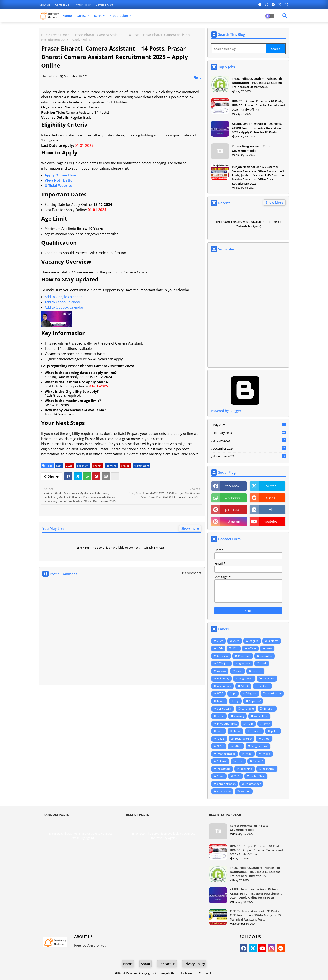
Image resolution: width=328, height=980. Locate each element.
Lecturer (264, 686)
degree (254, 641)
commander (253, 784)
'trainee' (256, 731)
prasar (125, 466)
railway (222, 671)
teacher (257, 671)
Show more (190, 528)
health (221, 701)
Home (67, 16)
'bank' (237, 731)
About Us (45, 5)
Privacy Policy (83, 5)
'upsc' (221, 776)
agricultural (224, 709)
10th (220, 648)
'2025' (238, 746)
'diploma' (255, 701)
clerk (263, 663)
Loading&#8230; (248, 310)
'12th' (221, 746)
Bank (98, 16)
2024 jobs (223, 663)
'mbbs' (266, 754)
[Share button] (115, 476)
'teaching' (246, 769)
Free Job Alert (168, 973)
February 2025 (249, 433)
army (267, 724)
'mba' (249, 754)
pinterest (232, 510)
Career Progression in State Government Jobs (251, 148)
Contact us (62, 5)
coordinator (274, 693)
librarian (269, 709)
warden (246, 791)
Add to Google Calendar (63, 297)
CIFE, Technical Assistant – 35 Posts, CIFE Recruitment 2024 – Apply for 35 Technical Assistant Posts (255, 915)
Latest (81, 16)
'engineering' (260, 746)
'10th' (250, 724)
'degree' (251, 693)
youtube (271, 521)
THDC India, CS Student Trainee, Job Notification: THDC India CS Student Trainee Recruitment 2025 (257, 83)
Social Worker (243, 739)
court (239, 671)
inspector (269, 678)
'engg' (221, 739)
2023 (237, 776)
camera (111, 466)
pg (235, 693)
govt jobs (245, 663)
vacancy (239, 716)
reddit (271, 498)
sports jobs (224, 791)
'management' (226, 754)
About (146, 964)
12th (59, 466)
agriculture (261, 716)
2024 (236, 641)
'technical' (269, 769)
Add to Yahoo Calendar (63, 302)
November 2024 (249, 456)
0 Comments (192, 573)
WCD (220, 693)
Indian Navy (258, 776)
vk (271, 510)
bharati (97, 466)
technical (223, 656)
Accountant (224, 686)
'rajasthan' (224, 769)
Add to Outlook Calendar (64, 307)
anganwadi (246, 678)
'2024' (245, 686)
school (266, 739)
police (275, 731)
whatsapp (232, 498)
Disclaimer (187, 973)
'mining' (222, 761)
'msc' (240, 761)
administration (226, 784)
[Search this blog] (239, 49)
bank (269, 648)
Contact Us (206, 973)
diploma (273, 641)
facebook (232, 486)
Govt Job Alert (104, 5)
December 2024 (249, 449)
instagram (232, 521)
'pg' (237, 701)
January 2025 (249, 441)
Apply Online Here (60, 175)
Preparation (119, 16)
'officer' (258, 761)
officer (252, 648)
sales (220, 731)
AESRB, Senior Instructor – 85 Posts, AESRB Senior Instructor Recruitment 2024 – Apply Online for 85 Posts (258, 128)
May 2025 (249, 425)
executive (266, 656)
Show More (274, 202)
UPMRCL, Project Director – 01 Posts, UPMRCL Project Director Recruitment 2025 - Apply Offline (259, 105)
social (221, 716)
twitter (271, 486)
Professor (244, 656)
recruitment (62, 35)
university (223, 678)
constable (248, 709)
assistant (83, 466)
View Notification (60, 180)
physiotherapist (227, 724)
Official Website (58, 185)
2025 (69, 466)
